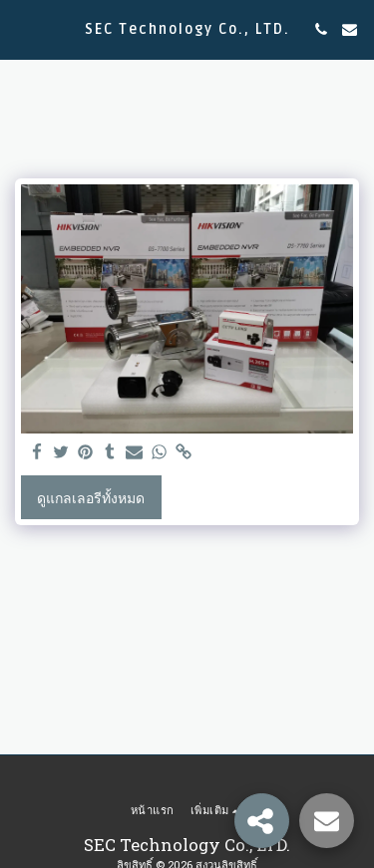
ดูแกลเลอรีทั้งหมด (91, 498)
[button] (22, 29)
